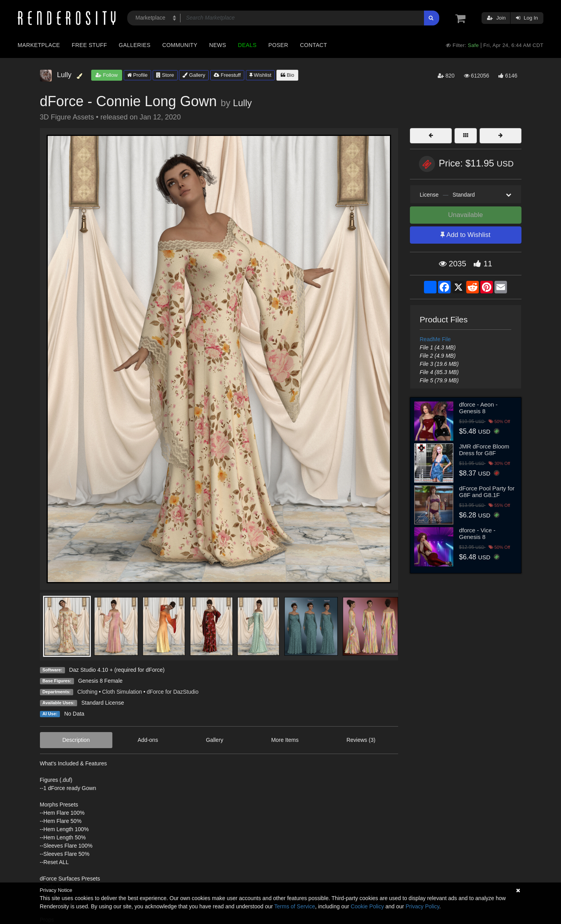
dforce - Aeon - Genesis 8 (478, 408)
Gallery (194, 75)
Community (180, 45)
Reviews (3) (361, 740)
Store (165, 75)
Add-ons (148, 740)
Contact (313, 45)
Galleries (134, 45)
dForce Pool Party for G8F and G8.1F (487, 492)
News (217, 45)
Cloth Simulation (122, 692)
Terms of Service (295, 906)
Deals (247, 45)
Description (76, 740)
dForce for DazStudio (173, 692)
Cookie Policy (367, 906)
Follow (106, 75)
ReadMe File (435, 339)
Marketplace (39, 45)
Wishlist (260, 75)
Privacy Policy (422, 906)
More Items (285, 740)
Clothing (87, 692)
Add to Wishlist (465, 235)
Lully (242, 103)
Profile (137, 75)
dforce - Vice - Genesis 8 (477, 533)
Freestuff (227, 75)
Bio (287, 75)
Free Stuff (89, 45)
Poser (278, 45)
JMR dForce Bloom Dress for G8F (484, 450)
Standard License (103, 703)
